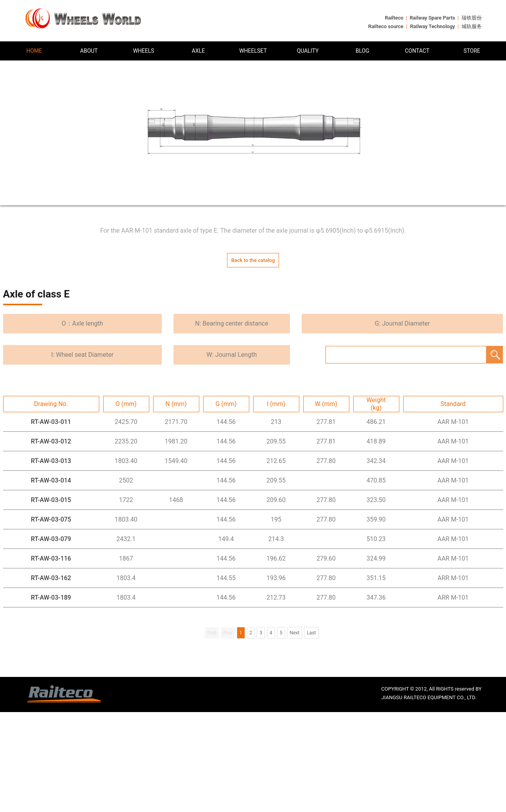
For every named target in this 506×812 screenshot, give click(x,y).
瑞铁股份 (472, 18)
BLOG (362, 51)
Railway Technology (432, 26)
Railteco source (386, 26)
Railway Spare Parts (432, 18)
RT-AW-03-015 (51, 500)
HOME (34, 51)
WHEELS (143, 51)
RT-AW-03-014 (51, 480)
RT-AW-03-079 (51, 539)
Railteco (394, 18)
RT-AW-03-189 (51, 597)
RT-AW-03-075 (51, 519)
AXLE (198, 51)
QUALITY (308, 51)
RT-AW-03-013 (51, 461)
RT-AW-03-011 (51, 422)
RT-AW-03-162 (51, 578)
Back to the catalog (253, 260)
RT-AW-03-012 (51, 441)
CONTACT (417, 51)
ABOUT (89, 51)
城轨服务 (472, 26)
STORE (472, 51)
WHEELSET (253, 51)
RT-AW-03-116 (51, 558)
